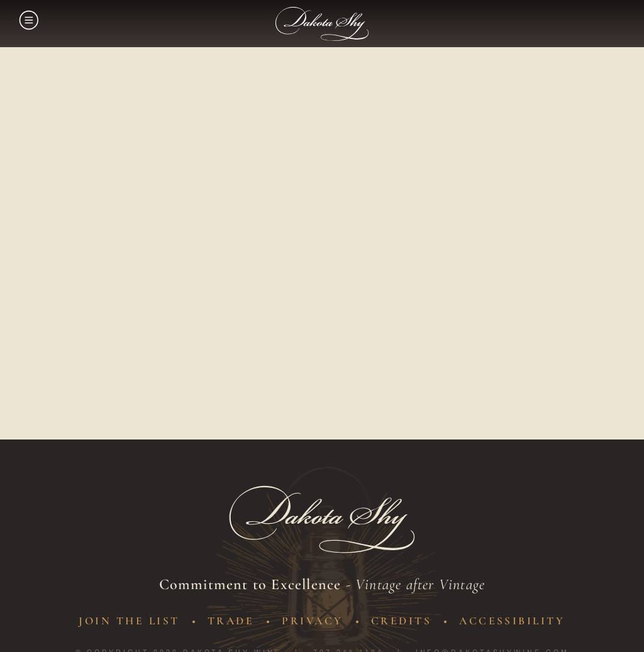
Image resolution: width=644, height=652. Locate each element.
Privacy (314, 621)
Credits (403, 621)
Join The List (125, 621)
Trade (230, 621)
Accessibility (517, 621)
